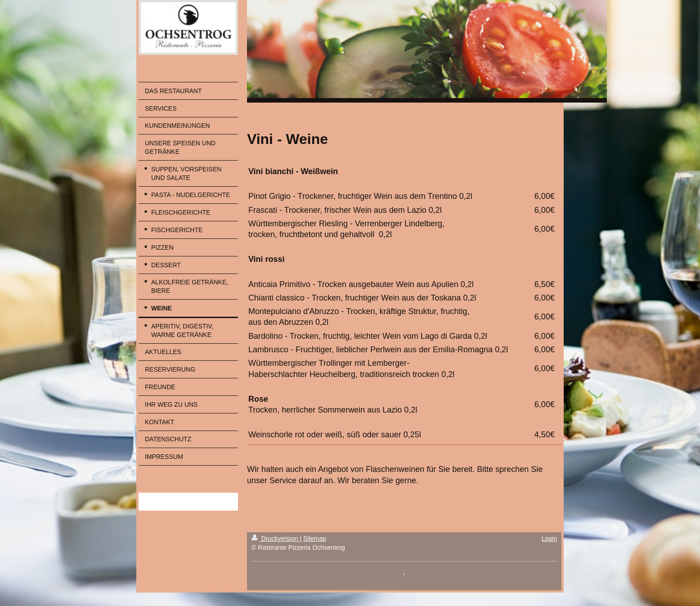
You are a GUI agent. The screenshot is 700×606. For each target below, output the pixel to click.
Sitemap (315, 539)
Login (549, 539)
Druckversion (276, 539)
